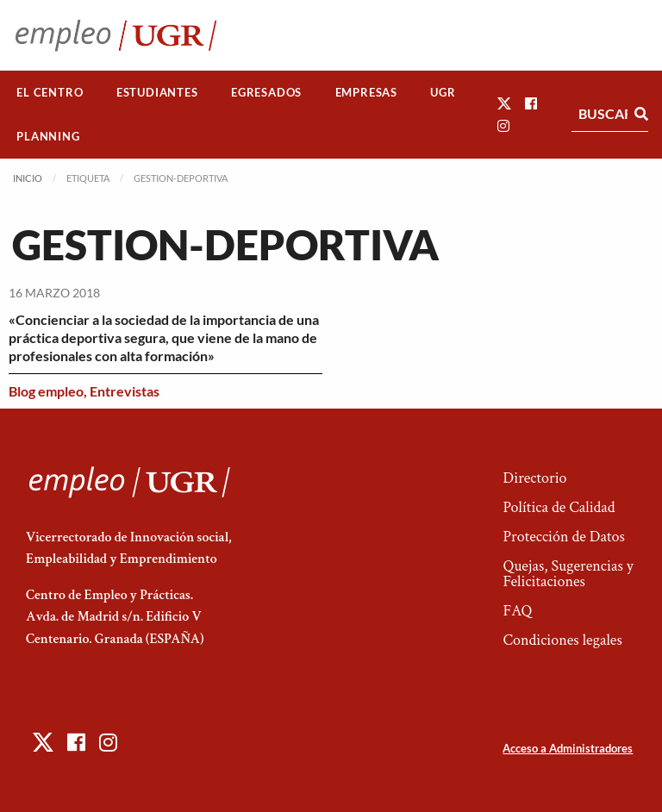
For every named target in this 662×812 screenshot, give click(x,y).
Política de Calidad (559, 507)
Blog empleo (46, 391)
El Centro (50, 92)
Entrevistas (125, 391)
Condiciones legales (562, 640)
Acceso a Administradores (568, 748)
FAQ (517, 611)
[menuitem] (50, 93)
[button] (504, 103)
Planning (48, 136)
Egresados (266, 92)
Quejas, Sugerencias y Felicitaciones (568, 574)
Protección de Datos (563, 537)
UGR (443, 92)
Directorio (534, 478)
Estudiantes (157, 92)
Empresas (366, 92)
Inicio (28, 178)
